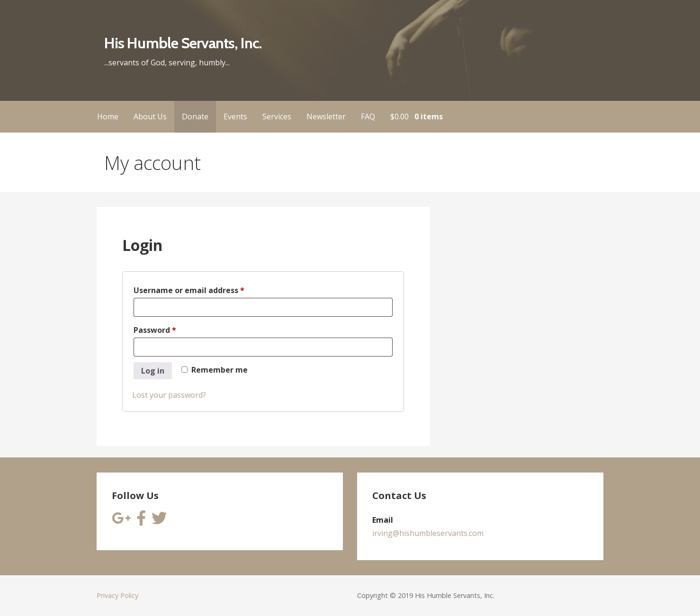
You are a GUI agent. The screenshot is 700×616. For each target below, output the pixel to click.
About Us (150, 116)
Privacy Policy (117, 595)
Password (172, 329)
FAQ (368, 116)
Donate (195, 116)
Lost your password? (169, 395)
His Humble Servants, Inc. (183, 43)
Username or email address (206, 289)
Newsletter (326, 116)
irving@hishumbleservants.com (428, 533)
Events (235, 116)
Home (108, 116)
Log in (153, 371)
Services (277, 116)
